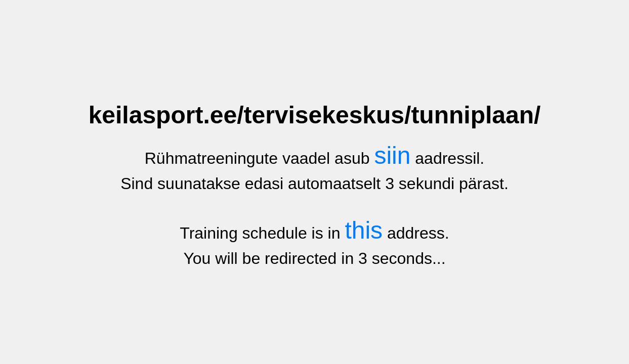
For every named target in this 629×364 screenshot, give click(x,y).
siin (392, 155)
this (364, 230)
